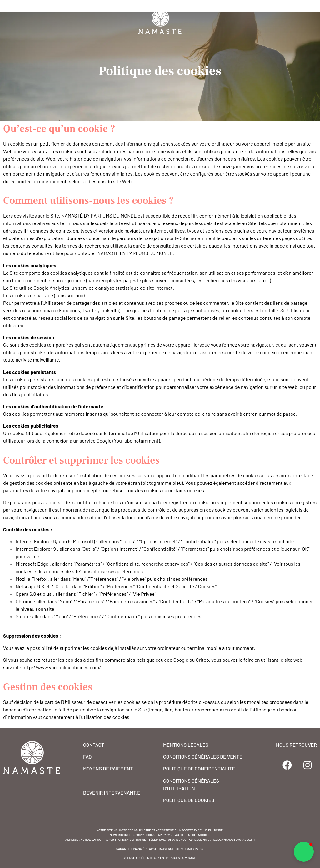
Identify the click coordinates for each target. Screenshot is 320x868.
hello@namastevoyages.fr (233, 840)
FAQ (87, 757)
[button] (304, 852)
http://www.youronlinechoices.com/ (62, 667)
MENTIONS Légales (186, 745)
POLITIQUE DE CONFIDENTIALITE (199, 768)
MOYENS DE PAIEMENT (108, 768)
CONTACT (94, 745)
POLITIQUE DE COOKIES (189, 800)
